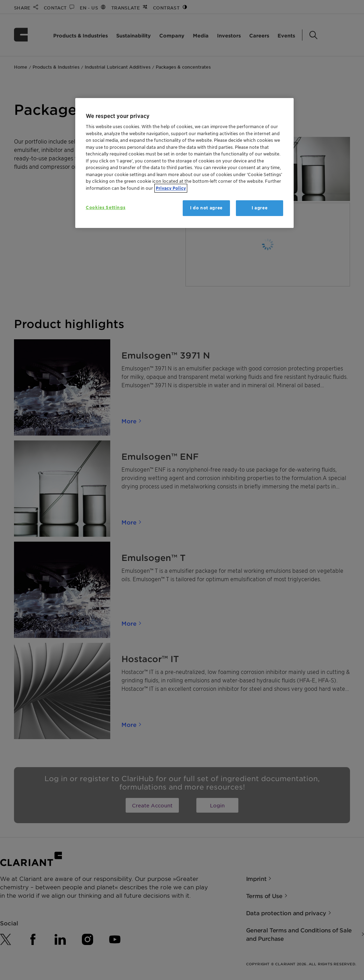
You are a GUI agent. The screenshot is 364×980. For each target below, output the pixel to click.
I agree (260, 208)
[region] (184, 163)
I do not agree (206, 208)
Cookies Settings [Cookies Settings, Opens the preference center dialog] (106, 207)
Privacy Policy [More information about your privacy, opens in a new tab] (171, 188)
